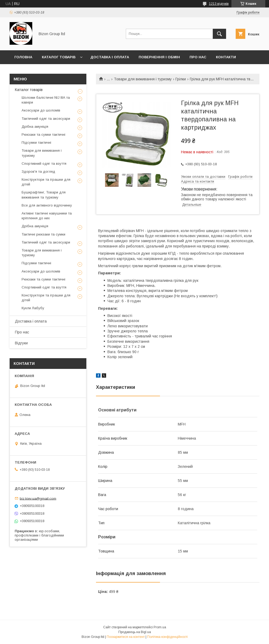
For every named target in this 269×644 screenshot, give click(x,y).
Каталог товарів (59, 57)
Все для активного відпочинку (47, 205)
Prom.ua (160, 627)
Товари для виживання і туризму (143, 79)
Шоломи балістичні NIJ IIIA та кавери (46, 100)
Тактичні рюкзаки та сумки (43, 234)
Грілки (181, 79)
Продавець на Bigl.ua (135, 632)
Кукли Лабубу (33, 308)
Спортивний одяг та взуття (44, 164)
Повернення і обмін (159, 57)
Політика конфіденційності (167, 637)
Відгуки (21, 343)
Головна (23, 57)
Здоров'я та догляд (38, 172)
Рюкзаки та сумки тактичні (43, 135)
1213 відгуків (219, 4)
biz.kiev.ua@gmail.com (38, 498)
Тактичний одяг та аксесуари (46, 119)
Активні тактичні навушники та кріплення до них (47, 216)
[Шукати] (219, 34)
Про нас (198, 57)
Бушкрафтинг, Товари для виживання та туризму (44, 195)
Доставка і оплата (110, 57)
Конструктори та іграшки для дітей (46, 182)
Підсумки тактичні (36, 143)
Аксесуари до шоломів (41, 110)
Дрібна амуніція (35, 127)
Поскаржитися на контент (126, 637)
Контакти (226, 57)
